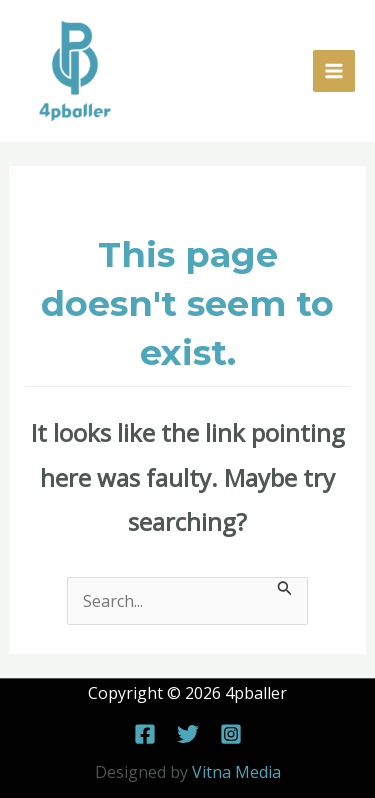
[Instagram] (231, 734)
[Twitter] (188, 734)
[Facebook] (145, 734)
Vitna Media (236, 772)
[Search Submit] (285, 587)
